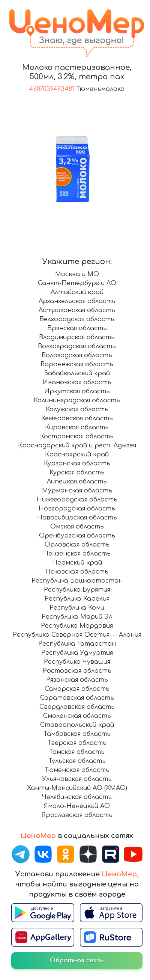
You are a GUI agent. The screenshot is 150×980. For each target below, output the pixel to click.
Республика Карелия (77, 599)
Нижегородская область (77, 500)
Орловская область (77, 545)
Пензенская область (77, 554)
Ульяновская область (77, 779)
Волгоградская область (77, 346)
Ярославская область (77, 815)
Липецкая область (77, 482)
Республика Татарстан (77, 644)
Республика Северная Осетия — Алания (77, 635)
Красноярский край (77, 455)
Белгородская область (77, 319)
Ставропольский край (77, 725)
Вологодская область (77, 355)
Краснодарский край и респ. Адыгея (77, 445)
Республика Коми (77, 608)
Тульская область (77, 761)
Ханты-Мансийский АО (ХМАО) (77, 788)
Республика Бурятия (77, 590)
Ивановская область (77, 382)
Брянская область (77, 328)
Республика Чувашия (77, 662)
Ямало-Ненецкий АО (77, 806)
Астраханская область (77, 310)
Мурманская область (77, 491)
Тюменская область (77, 770)
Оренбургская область (77, 536)
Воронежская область (77, 364)
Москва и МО (77, 274)
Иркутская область (77, 391)
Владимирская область (77, 337)
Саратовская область (77, 698)
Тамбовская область (77, 734)
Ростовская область (77, 671)
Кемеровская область (77, 418)
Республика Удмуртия (77, 653)
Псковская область (77, 572)
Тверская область (77, 743)
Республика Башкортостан (77, 581)
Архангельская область (77, 301)
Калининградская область (77, 400)
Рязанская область (77, 680)
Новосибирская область (77, 518)
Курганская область (77, 464)
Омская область (77, 527)
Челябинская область (77, 797)
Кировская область (77, 427)
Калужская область (77, 409)
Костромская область (77, 436)
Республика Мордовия (77, 626)
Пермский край (77, 563)
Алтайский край (77, 292)
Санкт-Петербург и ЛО (77, 283)
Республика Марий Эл (77, 617)
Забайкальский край (77, 373)
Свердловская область (77, 707)
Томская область (77, 752)
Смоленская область (77, 716)
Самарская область (77, 689)
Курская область (77, 473)
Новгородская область (77, 509)
